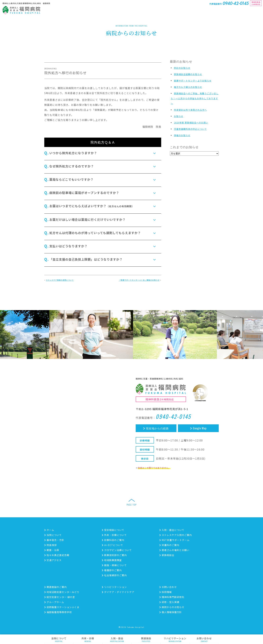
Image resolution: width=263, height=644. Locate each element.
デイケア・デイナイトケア (118, 592)
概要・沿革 (52, 550)
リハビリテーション (175, 640)
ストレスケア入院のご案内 (176, 535)
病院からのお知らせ (172, 607)
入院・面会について (172, 530)
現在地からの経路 (156, 428)
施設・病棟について (114, 565)
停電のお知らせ (182, 135)
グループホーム (54, 602)
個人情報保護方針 (171, 612)
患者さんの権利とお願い (174, 550)
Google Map (198, 428)
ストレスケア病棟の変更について (60, 280)
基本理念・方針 (54, 540)
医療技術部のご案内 (114, 555)
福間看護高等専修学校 (58, 612)
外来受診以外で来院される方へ (190, 110)
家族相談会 (167, 555)
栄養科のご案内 (169, 545)
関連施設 (146, 640)
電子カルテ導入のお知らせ (188, 87)
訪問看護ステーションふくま (62, 607)
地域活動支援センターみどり (62, 592)
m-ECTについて (112, 545)
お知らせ (179, 116)
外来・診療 (88, 640)
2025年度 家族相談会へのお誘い (191, 123)
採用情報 (166, 592)
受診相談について (113, 530)
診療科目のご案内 (113, 540)
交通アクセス (53, 560)
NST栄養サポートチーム (174, 540)
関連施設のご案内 (56, 587)
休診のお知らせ (182, 68)
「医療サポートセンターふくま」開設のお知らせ (139, 280)
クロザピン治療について (117, 550)
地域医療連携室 (112, 560)
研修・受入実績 (169, 602)
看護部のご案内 (112, 570)
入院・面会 (117, 640)
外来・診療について (114, 535)
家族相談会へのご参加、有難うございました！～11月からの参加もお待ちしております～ (195, 98)
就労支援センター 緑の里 (60, 597)
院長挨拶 (50, 545)
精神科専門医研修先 (172, 597)
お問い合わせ (204, 640)
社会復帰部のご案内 (114, 575)
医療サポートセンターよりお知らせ (193, 81)
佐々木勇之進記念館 (57, 555)
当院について (59, 640)
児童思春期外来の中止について (190, 129)
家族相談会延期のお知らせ (188, 74)
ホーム (49, 530)
